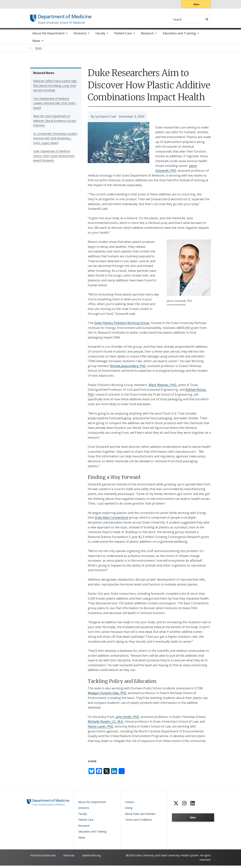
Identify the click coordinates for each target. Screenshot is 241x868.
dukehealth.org (91, 858)
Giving (129, 810)
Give (196, 4)
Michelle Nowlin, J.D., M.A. (106, 724)
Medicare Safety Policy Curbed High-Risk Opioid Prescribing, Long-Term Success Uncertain (55, 88)
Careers (130, 804)
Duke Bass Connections (111, 520)
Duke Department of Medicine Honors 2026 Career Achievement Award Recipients (54, 158)
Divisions (80, 36)
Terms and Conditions (138, 822)
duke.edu (69, 858)
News (36, 43)
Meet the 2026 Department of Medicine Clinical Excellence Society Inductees (55, 123)
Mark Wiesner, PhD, (163, 387)
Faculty (100, 36)
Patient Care (123, 36)
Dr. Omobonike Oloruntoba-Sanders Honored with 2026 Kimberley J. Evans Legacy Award (55, 141)
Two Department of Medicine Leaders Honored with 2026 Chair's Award (55, 106)
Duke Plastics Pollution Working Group (122, 325)
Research (147, 36)
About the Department (48, 36)
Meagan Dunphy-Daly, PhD (107, 695)
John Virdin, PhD (127, 719)
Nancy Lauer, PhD (100, 729)
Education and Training (179, 36)
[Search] (207, 19)
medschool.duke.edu (43, 858)
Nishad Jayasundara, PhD (128, 368)
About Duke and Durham (140, 816)
